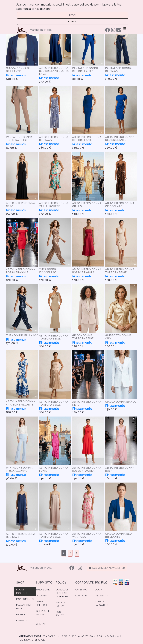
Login (99, 590)
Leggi (73, 15)
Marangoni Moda (41, 30)
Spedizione (43, 590)
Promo (21, 614)
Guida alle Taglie (43, 613)
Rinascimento (25, 599)
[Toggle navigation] (125, 28)
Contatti (42, 624)
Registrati (102, 596)
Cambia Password (102, 603)
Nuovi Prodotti (22, 591)
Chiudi (73, 22)
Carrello (22, 620)
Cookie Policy (60, 614)
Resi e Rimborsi (41, 603)
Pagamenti (43, 596)
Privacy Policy (60, 604)
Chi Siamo (81, 590)
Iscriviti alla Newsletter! (107, 568)
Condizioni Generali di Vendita (63, 593)
